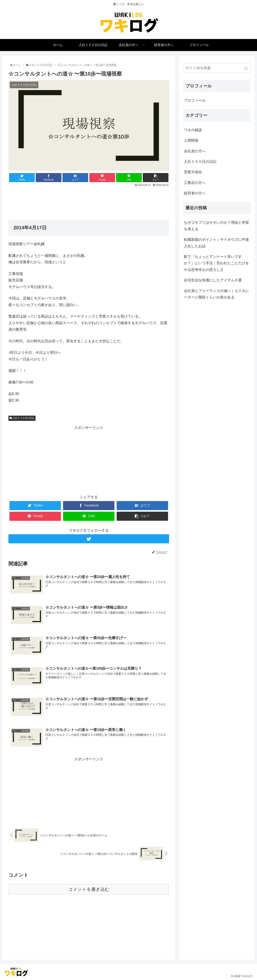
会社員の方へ (195, 151)
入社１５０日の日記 (23, 418)
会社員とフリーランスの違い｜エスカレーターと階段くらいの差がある (216, 294)
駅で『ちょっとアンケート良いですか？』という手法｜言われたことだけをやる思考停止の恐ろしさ (216, 263)
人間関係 (191, 140)
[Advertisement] (89, 199)
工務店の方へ (195, 183)
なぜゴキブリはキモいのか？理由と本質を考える (216, 226)
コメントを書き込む (89, 889)
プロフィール (195, 100)
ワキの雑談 (193, 130)
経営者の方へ (195, 193)
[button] (247, 68)
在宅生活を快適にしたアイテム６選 (213, 280)
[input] (217, 68)
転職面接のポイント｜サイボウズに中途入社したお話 (216, 243)
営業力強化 (193, 172)
